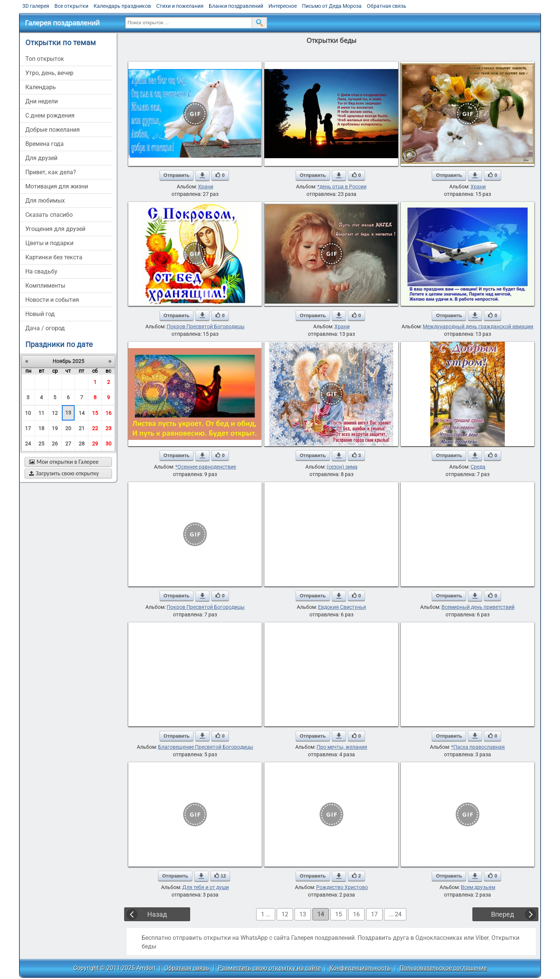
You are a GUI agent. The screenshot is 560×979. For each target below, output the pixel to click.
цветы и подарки (49, 243)
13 (68, 413)
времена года (45, 144)
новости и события (52, 300)
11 (41, 413)
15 (95, 413)
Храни (206, 187)
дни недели (42, 101)
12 (55, 413)
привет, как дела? (51, 172)
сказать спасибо (49, 215)
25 (41, 444)
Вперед (503, 914)
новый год (40, 314)
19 (55, 428)
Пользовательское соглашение (443, 968)
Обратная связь (387, 6)
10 (28, 413)
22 (95, 428)
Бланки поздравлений (236, 6)
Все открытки (71, 6)
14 (82, 413)
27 (68, 444)
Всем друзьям (478, 887)
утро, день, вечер (49, 73)
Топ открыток (45, 59)
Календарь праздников (122, 6)
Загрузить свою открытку (64, 473)
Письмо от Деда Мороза (332, 6)
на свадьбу (41, 271)
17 (28, 428)
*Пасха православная (478, 747)
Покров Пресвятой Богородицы (206, 326)
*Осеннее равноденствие (206, 467)
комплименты (45, 286)
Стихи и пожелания (180, 6)
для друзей (41, 158)
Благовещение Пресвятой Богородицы (206, 747)
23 (108, 428)
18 (41, 428)
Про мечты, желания (342, 747)
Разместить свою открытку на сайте (269, 968)
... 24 (395, 914)
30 (108, 444)
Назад (157, 914)
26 (55, 444)
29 (95, 444)
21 (82, 428)
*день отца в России (342, 187)
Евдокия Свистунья (342, 607)
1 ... (266, 914)
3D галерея (36, 6)
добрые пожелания (53, 130)
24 (28, 444)
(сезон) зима (342, 467)
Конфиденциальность (360, 968)
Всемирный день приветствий (478, 607)
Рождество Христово (342, 887)
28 (82, 444)
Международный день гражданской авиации (478, 326)
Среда (478, 467)
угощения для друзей (55, 229)
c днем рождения (50, 115)
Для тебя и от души (206, 887)
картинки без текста (54, 257)
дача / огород (45, 328)
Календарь (41, 87)
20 (68, 428)
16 (108, 413)
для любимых (45, 201)
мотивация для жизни (57, 186)
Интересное (283, 6)
